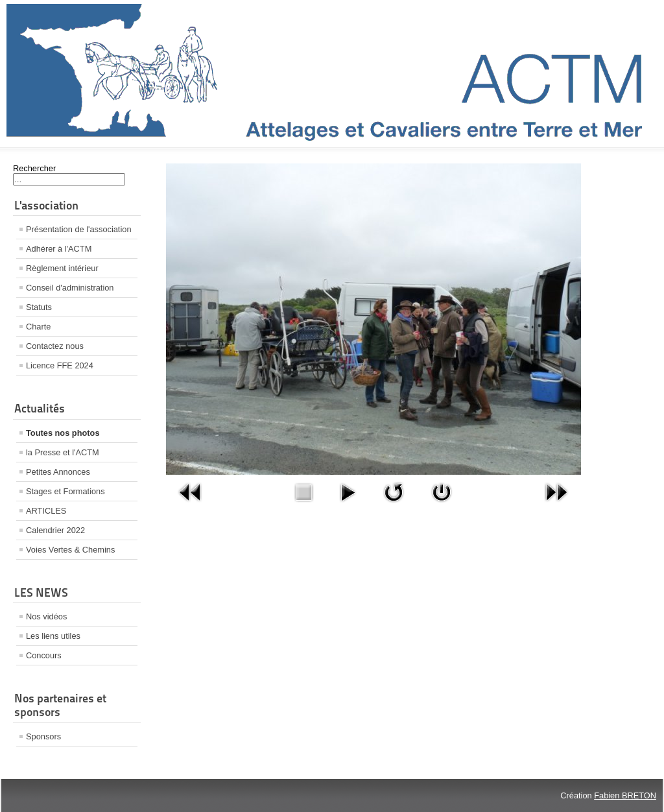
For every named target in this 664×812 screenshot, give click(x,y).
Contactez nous (55, 346)
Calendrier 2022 (55, 530)
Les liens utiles (53, 636)
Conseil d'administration (70, 288)
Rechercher (34, 168)
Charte (38, 327)
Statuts (39, 307)
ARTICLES (46, 511)
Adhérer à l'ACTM (59, 249)
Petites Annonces (58, 472)
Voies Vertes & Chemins (70, 550)
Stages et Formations (65, 491)
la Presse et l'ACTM (63, 452)
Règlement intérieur (62, 268)
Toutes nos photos (63, 433)
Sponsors (43, 736)
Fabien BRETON (625, 795)
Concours (44, 655)
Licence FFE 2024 (60, 365)
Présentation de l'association (79, 229)
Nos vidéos (46, 616)
